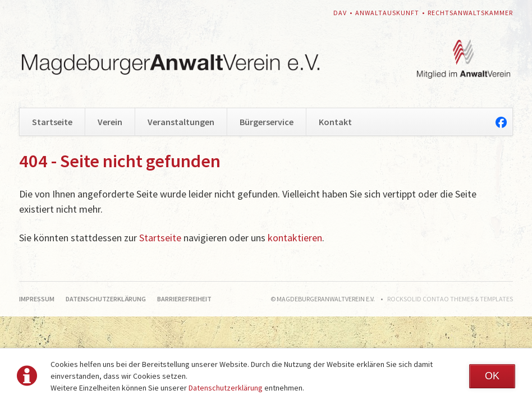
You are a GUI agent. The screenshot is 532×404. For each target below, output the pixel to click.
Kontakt (335, 122)
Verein (110, 122)
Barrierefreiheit (184, 299)
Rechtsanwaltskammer (470, 13)
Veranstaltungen (181, 122)
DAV (340, 13)
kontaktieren (295, 238)
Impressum (37, 299)
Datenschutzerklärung (226, 388)
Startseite (52, 122)
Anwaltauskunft (387, 13)
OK (492, 376)
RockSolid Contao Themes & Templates (450, 299)
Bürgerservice (267, 122)
